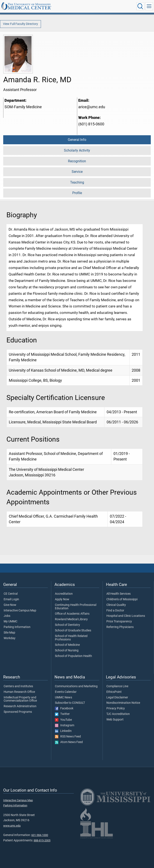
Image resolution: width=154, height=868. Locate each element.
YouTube (63, 720)
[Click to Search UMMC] (140, 6)
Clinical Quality (116, 605)
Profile (77, 193)
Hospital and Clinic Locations (126, 616)
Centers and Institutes (18, 686)
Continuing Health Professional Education (76, 607)
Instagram (65, 725)
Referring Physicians (120, 627)
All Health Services (119, 594)
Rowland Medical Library (71, 619)
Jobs (7, 616)
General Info (77, 140)
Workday (10, 638)
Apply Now (62, 599)
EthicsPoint (114, 692)
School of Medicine (67, 645)
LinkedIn (63, 731)
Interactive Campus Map (20, 611)
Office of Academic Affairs (72, 614)
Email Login (11, 599)
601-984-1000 (40, 835)
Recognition (77, 161)
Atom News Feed (69, 742)
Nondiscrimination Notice (123, 703)
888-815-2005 (42, 840)
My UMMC (11, 622)
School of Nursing (67, 651)
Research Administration (20, 706)
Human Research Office (19, 692)
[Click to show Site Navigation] (149, 6)
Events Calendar (66, 692)
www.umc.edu (12, 826)
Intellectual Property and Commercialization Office (20, 699)
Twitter (62, 714)
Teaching (77, 182)
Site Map (9, 633)
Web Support (115, 720)
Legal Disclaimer (117, 698)
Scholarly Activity (77, 150)
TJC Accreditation (118, 714)
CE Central (11, 594)
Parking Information (17, 627)
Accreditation (64, 594)
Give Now (10, 605)
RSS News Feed (68, 737)
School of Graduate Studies (73, 631)
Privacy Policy (116, 708)
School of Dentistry (67, 625)
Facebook (64, 708)
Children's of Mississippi (122, 599)
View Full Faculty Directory (20, 24)
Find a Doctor (115, 611)
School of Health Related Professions (71, 638)
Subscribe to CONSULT (70, 703)
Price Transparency (119, 622)
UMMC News (63, 698)
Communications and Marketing (76, 686)
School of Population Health (73, 656)
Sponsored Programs (18, 712)
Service (77, 172)
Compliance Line (117, 686)
